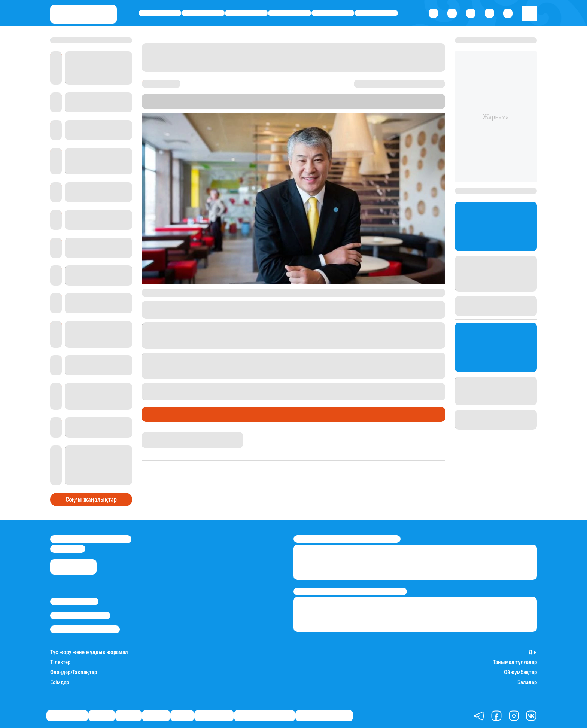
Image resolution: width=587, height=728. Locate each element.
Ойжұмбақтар (520, 672)
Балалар (527, 683)
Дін (533, 652)
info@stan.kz (68, 549)
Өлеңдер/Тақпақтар (74, 672)
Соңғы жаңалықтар (91, 499)
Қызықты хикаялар (264, 716)
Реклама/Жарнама (80, 615)
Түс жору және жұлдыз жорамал (89, 652)
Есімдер (60, 683)
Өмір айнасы (160, 13)
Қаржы (203, 13)
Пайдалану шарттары (85, 629)
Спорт (333, 13)
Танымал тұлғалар (515, 662)
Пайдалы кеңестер (324, 716)
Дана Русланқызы (166, 435)
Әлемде (290, 13)
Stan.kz (179, 105)
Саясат (247, 13)
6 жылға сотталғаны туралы (202, 396)
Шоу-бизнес (376, 13)
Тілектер (60, 662)
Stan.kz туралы (74, 601)
